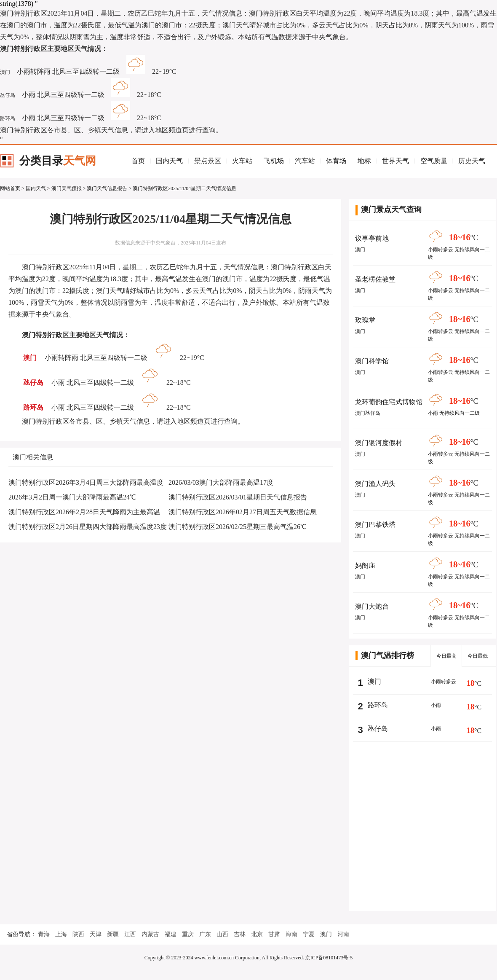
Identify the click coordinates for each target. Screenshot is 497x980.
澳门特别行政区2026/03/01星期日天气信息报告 (238, 497)
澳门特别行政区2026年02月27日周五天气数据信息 (243, 512)
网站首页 (10, 188)
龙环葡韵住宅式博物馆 (389, 402)
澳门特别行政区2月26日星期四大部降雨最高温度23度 (88, 527)
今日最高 (446, 656)
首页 (138, 161)
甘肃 (274, 934)
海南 (291, 934)
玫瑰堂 (365, 320)
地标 (364, 161)
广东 (205, 934)
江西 (130, 934)
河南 (343, 934)
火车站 (242, 161)
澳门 (5, 72)
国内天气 (169, 161)
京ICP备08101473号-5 (329, 958)
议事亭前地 (372, 238)
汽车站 (305, 161)
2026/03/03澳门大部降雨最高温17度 (221, 482)
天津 (96, 934)
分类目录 (58, 161)
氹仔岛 (8, 95)
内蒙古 (150, 934)
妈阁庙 (365, 565)
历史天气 (472, 161)
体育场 (336, 161)
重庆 (188, 934)
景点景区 (208, 161)
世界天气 (395, 161)
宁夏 (309, 934)
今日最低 (478, 656)
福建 (171, 934)
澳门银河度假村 (379, 443)
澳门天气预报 (67, 188)
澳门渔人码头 (375, 484)
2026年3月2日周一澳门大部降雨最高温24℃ (72, 497)
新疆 (113, 934)
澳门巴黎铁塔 (375, 525)
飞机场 (274, 161)
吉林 (240, 934)
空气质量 (434, 161)
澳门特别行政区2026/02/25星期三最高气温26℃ (238, 527)
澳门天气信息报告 (107, 188)
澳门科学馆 (372, 361)
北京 (257, 934)
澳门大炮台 (372, 606)
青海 (44, 934)
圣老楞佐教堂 (375, 279)
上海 (61, 934)
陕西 (78, 934)
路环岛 (8, 118)
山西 (222, 934)
